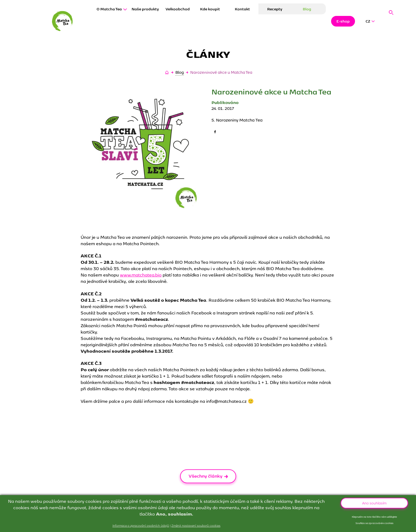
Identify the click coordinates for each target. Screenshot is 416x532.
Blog (307, 21)
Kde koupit (210, 21)
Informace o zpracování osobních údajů (141, 525)
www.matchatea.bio (141, 275)
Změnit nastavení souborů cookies (196, 525)
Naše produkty (145, 21)
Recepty (275, 21)
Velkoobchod (178, 21)
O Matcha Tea (112, 21)
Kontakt (242, 21)
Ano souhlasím (374, 503)
